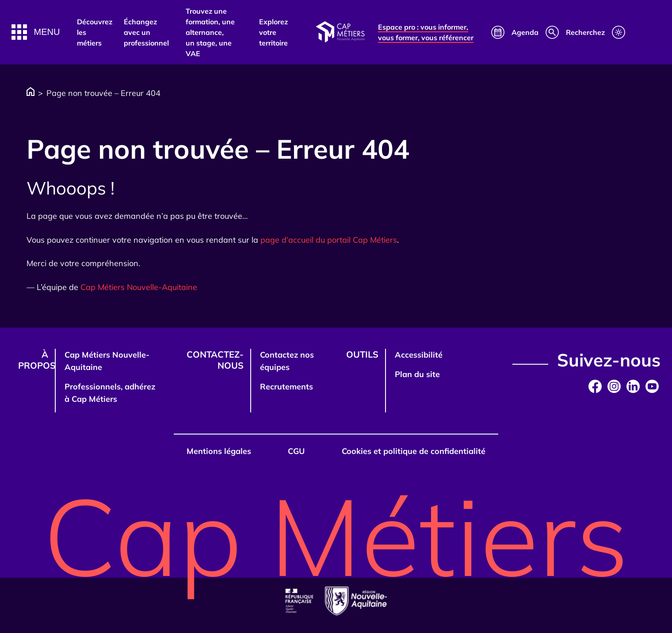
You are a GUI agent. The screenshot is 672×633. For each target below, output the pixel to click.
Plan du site (417, 374)
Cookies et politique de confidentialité (414, 451)
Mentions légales (219, 451)
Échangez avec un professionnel (146, 32)
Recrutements (286, 387)
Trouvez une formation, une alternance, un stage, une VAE (210, 32)
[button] (36, 32)
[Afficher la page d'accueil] (340, 32)
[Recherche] (575, 32)
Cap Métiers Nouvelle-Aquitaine (139, 287)
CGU (296, 451)
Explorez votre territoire (273, 32)
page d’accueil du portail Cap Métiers (329, 240)
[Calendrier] (515, 32)
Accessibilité (419, 355)
